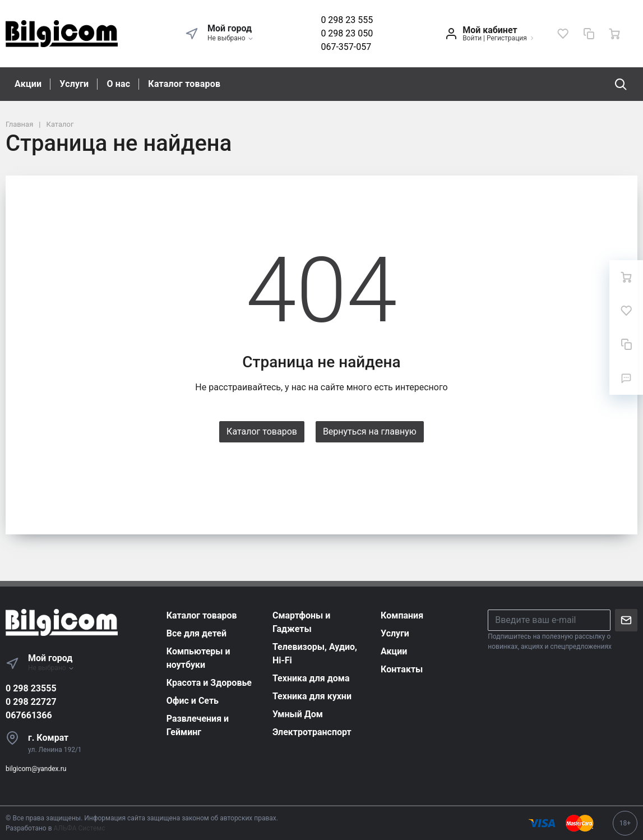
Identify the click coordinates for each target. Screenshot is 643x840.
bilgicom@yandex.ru (36, 769)
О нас (118, 84)
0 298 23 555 (347, 20)
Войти (472, 38)
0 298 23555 (31, 688)
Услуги (74, 84)
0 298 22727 (31, 702)
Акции (28, 84)
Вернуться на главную (370, 431)
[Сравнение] (589, 34)
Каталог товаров (184, 84)
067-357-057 (346, 47)
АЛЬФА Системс (79, 828)
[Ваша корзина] (614, 34)
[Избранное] (563, 34)
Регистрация (507, 38)
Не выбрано (231, 38)
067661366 (29, 715)
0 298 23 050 (347, 33)
